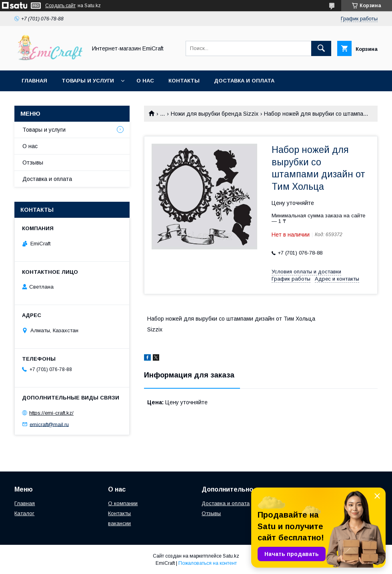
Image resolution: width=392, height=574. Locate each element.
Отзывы (33, 163)
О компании (123, 503)
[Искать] (321, 48)
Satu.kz (231, 556)
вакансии (119, 523)
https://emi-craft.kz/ (51, 413)
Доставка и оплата (244, 81)
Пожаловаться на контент (208, 563)
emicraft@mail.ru (49, 424)
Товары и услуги (88, 81)
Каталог (24, 513)
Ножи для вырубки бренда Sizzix (215, 114)
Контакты (184, 81)
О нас (145, 81)
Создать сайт (60, 6)
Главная (34, 81)
